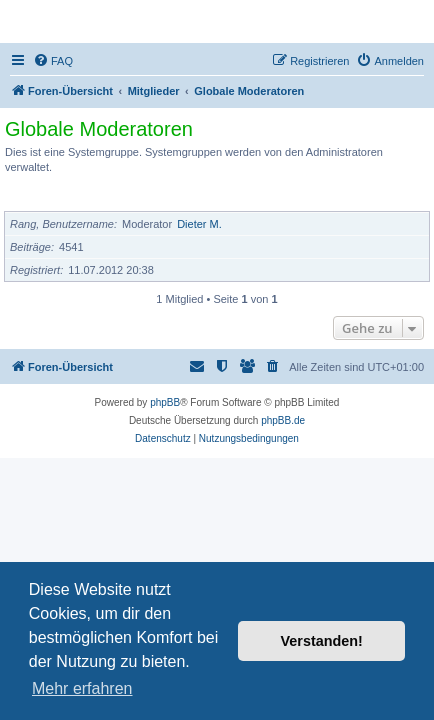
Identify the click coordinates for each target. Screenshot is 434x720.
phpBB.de (283, 420)
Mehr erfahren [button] (82, 688)
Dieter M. (199, 224)
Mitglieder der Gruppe (72, 198)
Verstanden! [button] (322, 641)
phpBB (165, 402)
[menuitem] (53, 61)
